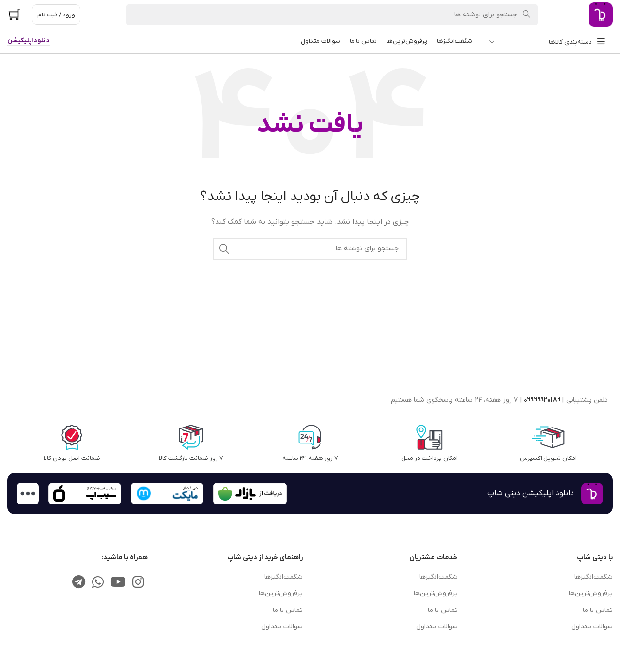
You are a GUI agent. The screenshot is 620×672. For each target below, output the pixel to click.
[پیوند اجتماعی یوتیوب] (118, 583)
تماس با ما (598, 610)
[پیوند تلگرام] (79, 583)
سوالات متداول (592, 627)
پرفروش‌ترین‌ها (591, 593)
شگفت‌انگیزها (594, 577)
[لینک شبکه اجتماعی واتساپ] (98, 583)
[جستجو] (332, 15)
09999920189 (542, 400)
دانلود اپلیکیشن (29, 41)
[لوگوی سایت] (601, 14)
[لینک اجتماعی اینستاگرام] (139, 583)
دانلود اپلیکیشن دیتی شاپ (531, 493)
